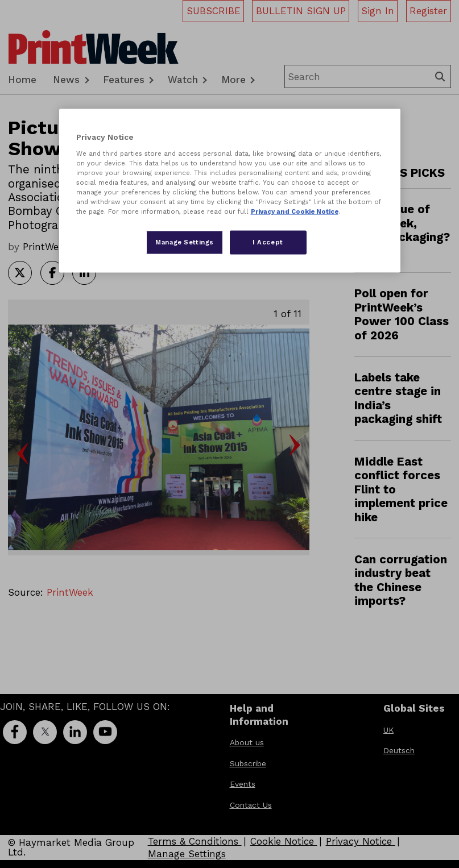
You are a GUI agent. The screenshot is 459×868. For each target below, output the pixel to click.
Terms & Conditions (195, 841)
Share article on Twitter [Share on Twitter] (20, 273)
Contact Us (251, 805)
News (66, 80)
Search (441, 76)
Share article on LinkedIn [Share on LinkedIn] (84, 273)
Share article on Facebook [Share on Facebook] (52, 273)
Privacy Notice (361, 841)
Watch (183, 80)
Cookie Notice (284, 841)
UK (388, 730)
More (233, 80)
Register (428, 11)
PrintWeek (70, 592)
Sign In (378, 11)
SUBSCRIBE (214, 11)
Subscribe (248, 763)
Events (243, 784)
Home (22, 80)
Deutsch (399, 750)
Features (124, 80)
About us (247, 742)
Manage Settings (187, 854)
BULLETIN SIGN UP (301, 11)
